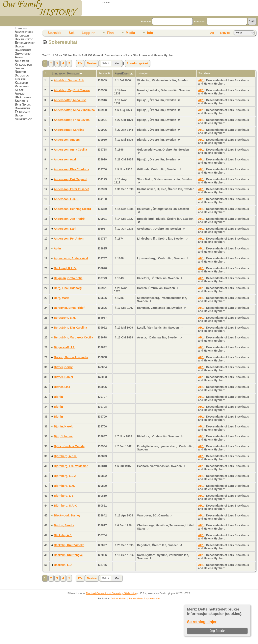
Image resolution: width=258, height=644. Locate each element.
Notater (20, 72)
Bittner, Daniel (63, 377)
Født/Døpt (124, 73)
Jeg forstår (217, 631)
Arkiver (20, 94)
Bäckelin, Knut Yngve (68, 555)
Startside (54, 33)
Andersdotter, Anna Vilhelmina (74, 110)
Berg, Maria (61, 298)
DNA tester (23, 97)
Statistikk (21, 101)
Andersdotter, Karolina (69, 130)
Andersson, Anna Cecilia (70, 150)
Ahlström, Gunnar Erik (69, 80)
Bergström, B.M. (65, 318)
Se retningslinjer (202, 622)
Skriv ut (225, 33)
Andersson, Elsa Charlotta (71, 169)
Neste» (92, 63)
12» (80, 63)
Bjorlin (58, 397)
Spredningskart (137, 63)
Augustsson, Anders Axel (71, 258)
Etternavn (22, 35)
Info (150, 33)
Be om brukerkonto (23, 117)
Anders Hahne (118, 599)
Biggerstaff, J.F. (64, 347)
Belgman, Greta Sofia (68, 278)
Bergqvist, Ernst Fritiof (69, 308)
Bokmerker (22, 108)
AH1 (201, 80)
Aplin (57, 248)
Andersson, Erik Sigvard (70, 179)
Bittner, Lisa (62, 387)
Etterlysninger (25, 43)
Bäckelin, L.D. (63, 565)
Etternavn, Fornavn (67, 73)
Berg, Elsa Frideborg (68, 288)
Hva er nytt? (24, 39)
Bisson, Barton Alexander (71, 357)
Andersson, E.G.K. (66, 199)
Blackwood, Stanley (67, 515)
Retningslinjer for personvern (144, 599)
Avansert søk (24, 32)
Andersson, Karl (65, 229)
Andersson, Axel (65, 159)
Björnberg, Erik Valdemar (71, 466)
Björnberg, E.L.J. (65, 476)
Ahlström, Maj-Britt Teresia (72, 90)
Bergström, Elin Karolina (70, 328)
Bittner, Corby (63, 367)
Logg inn (21, 28)
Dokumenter (23, 50)
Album (19, 57)
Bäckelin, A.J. (63, 535)
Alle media (22, 61)
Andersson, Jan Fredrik (70, 219)
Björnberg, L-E (64, 496)
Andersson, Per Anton (69, 239)
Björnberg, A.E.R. (65, 456)
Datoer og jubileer (22, 77)
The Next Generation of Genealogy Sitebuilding (111, 593)
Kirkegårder (23, 64)
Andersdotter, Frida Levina (72, 120)
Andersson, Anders (67, 140)
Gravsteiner (23, 54)
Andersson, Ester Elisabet (71, 189)
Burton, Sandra (64, 525)
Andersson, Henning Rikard (72, 209)
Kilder (19, 90)
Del (212, 33)
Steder (20, 68)
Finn (110, 33)
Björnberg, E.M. (64, 486)
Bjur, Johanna (63, 436)
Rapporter (22, 86)
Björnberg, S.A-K (65, 506)
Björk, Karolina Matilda (69, 446)
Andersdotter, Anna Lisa (70, 100)
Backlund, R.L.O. (65, 268)
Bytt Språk (23, 104)
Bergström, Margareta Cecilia (73, 337)
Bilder (19, 46)
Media (130, 33)
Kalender (21, 83)
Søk (71, 33)
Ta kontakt (22, 112)
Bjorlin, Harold (63, 426)
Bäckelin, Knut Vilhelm (69, 545)
